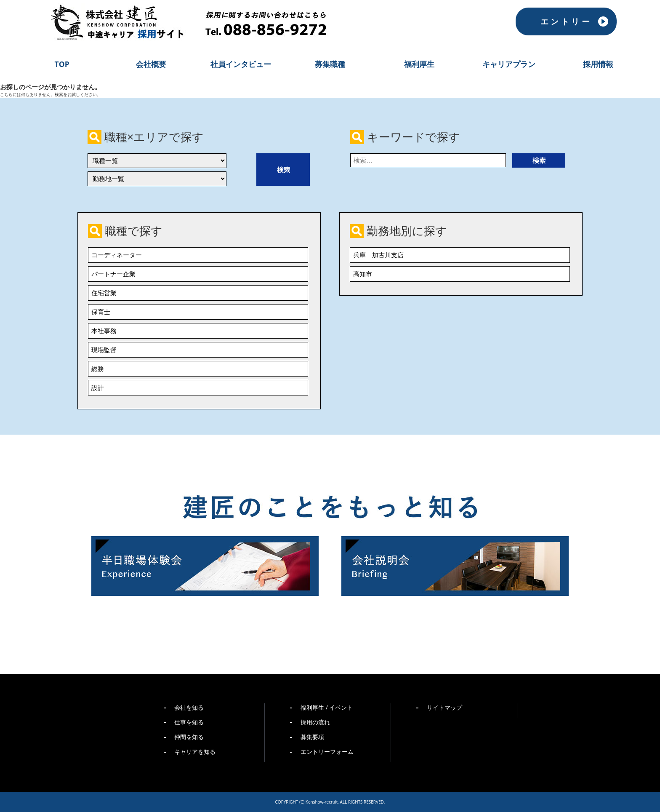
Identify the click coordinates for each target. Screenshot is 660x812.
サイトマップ (444, 707)
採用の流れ (315, 722)
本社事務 (104, 331)
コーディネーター (117, 255)
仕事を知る (189, 722)
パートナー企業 (113, 274)
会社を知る (189, 707)
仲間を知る (189, 737)
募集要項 (312, 737)
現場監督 (104, 350)
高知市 (363, 274)
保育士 (101, 312)
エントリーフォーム (327, 752)
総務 (98, 369)
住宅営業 (104, 293)
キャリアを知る (195, 752)
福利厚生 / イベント (327, 707)
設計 (98, 387)
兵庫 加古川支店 (378, 255)
